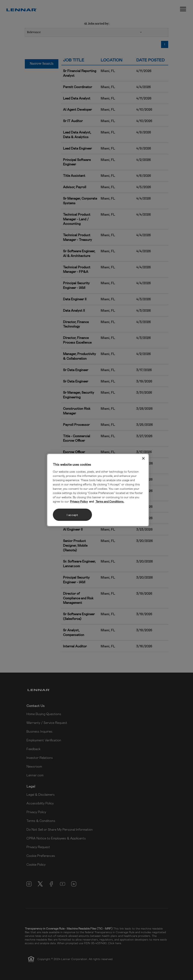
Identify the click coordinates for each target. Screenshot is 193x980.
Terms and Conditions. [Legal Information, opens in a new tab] (110, 501)
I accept (72, 515)
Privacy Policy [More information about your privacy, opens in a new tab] (79, 501)
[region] (98, 490)
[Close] (143, 458)
